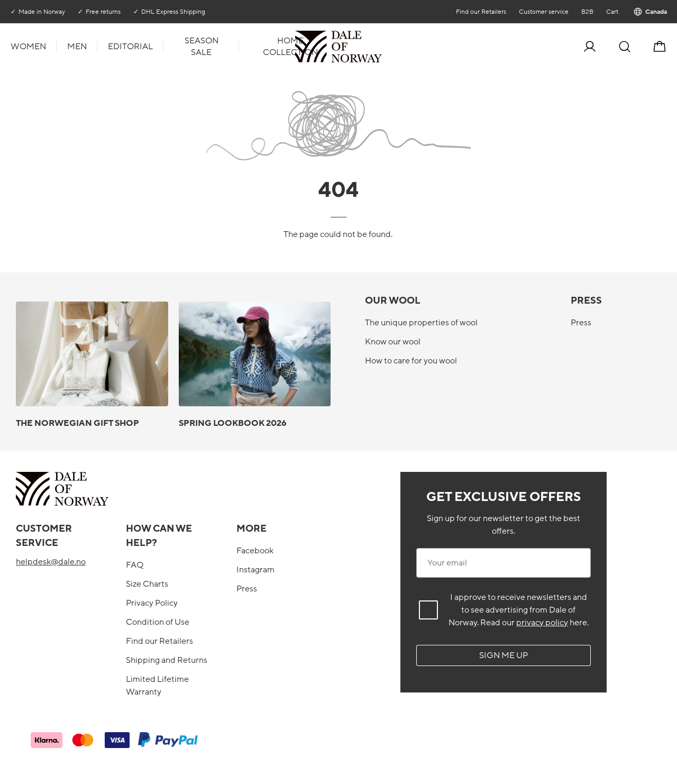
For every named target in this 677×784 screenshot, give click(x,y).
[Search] (625, 47)
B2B (587, 12)
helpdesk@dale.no (51, 562)
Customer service (543, 12)
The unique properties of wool (421, 323)
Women (28, 47)
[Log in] (590, 47)
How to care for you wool (411, 361)
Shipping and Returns (167, 660)
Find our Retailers (481, 12)
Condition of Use (158, 622)
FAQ (135, 565)
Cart (612, 12)
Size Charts (147, 584)
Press (581, 323)
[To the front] (381, 47)
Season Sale (202, 47)
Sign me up (504, 655)
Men (77, 47)
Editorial (130, 47)
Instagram (255, 570)
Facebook (255, 551)
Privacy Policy (152, 603)
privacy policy (542, 623)
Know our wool (393, 342)
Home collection (290, 47)
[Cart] (660, 47)
